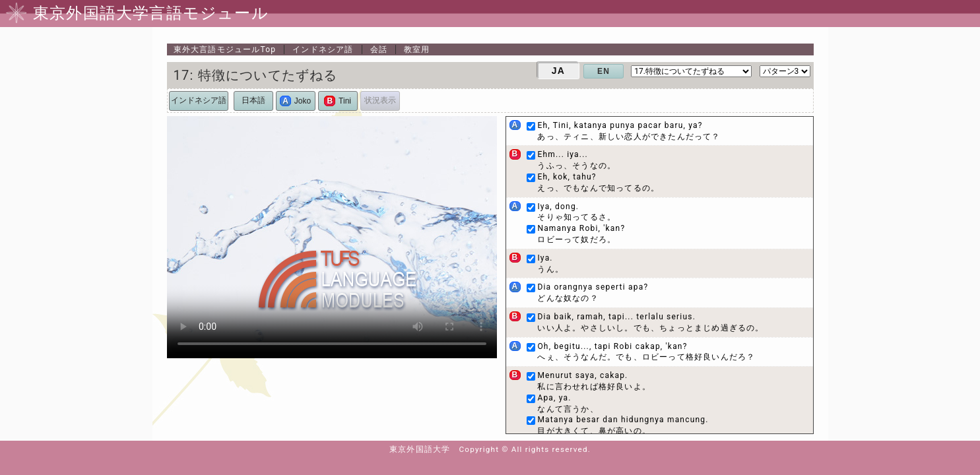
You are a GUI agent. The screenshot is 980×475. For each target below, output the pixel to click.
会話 (379, 49)
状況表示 (380, 100)
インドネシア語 (323, 49)
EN (604, 71)
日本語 (253, 100)
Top (225, 49)
